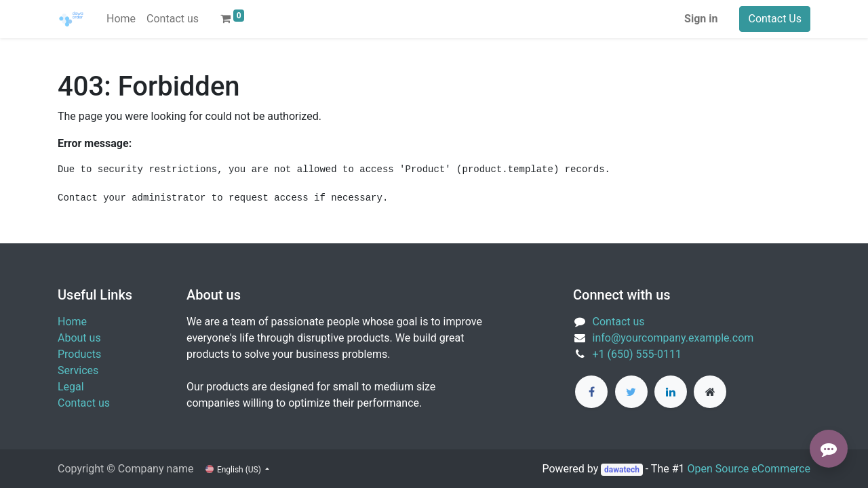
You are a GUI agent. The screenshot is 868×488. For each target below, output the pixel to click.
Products (79, 354)
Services (78, 370)
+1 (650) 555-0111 (637, 354)
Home (72, 322)
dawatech (622, 470)
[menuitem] (121, 19)
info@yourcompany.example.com (673, 338)
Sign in (701, 19)
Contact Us (775, 19)
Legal (71, 387)
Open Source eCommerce (749, 469)
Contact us (84, 403)
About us (79, 338)
